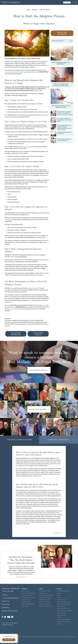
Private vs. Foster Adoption (64, 609)
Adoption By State (61, 600)
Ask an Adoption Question (39, 370)
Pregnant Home (25, 591)
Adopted (59, 598)
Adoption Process (45, 10)
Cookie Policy (6, 608)
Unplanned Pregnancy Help (28, 598)
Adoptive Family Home (44, 591)
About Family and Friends (28, 604)
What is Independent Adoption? (65, 611)
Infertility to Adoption (45, 602)
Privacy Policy (6, 604)
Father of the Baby (26, 600)
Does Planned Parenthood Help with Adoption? (64, 140)
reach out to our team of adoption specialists (18, 72)
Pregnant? (35, 10)
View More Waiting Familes (39, 409)
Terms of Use (6, 601)
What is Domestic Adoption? (46, 595)
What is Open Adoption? (45, 604)
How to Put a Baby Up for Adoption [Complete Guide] (63, 85)
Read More (57, 533)
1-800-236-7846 (8, 591)
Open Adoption (25, 606)
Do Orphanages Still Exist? (63, 622)
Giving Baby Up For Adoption (28, 593)
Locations (5, 595)
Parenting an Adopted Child (64, 602)
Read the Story (21, 577)
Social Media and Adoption (63, 619)
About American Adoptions (64, 604)
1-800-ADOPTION (9, 636)
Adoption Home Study (45, 600)
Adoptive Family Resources (46, 606)
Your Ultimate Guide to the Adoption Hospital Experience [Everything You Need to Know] (65, 127)
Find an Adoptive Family (27, 595)
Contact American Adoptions (10, 598)
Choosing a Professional (45, 598)
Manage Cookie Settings (10, 611)
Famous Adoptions (61, 615)
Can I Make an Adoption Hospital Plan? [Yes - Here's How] (64, 120)
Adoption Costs (43, 593)
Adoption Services (61, 606)
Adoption (59, 595)
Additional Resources (59, 440)
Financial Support (26, 602)
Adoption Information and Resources (63, 592)
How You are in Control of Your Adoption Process (62, 106)
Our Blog (59, 624)
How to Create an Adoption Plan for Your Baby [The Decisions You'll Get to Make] (65, 113)
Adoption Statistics (62, 613)
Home (28, 10)
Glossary (59, 617)
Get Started (67, 2)
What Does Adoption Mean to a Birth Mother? (62, 63)
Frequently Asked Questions (19, 440)
